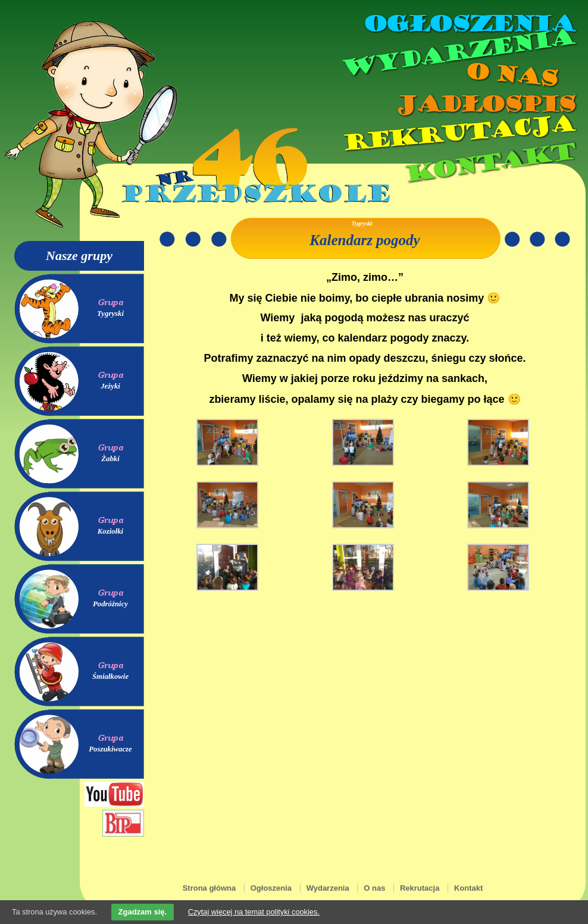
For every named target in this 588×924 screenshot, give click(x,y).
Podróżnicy (110, 604)
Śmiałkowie (110, 676)
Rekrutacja (458, 133)
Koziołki (110, 531)
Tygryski (110, 314)
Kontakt (489, 163)
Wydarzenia (457, 53)
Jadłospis (484, 104)
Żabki (110, 459)
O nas (511, 75)
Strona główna (209, 888)
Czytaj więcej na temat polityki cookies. (254, 912)
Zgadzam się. (143, 912)
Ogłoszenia (468, 24)
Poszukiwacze (110, 749)
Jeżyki (110, 386)
